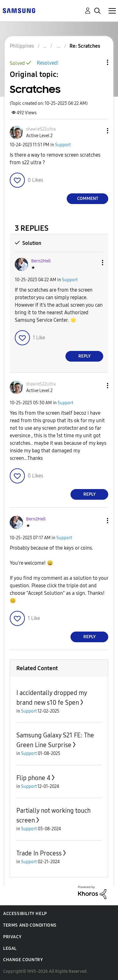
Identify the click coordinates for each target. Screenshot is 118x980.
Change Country (23, 960)
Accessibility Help (25, 914)
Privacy (12, 937)
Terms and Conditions (30, 925)
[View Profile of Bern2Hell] (41, 261)
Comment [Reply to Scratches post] (88, 199)
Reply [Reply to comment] (84, 356)
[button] (97, 131)
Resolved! (48, 63)
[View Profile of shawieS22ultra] (41, 129)
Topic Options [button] (97, 62)
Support (63, 145)
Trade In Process (39, 853)
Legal (10, 948)
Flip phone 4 (33, 778)
